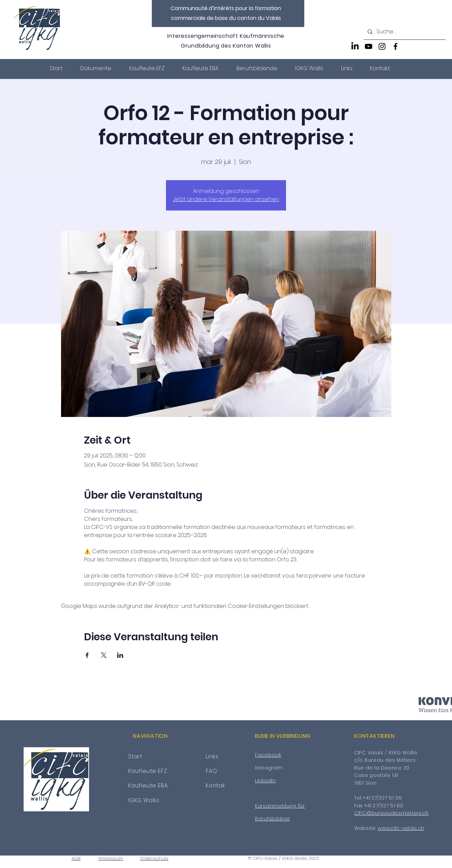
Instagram (269, 768)
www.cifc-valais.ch (401, 828)
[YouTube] (369, 46)
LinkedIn (265, 781)
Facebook (268, 755)
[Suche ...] (404, 32)
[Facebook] (395, 46)
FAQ (211, 771)
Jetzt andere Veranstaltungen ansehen (226, 199)
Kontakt (217, 786)
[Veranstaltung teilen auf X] (104, 655)
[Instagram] (382, 46)
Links (212, 757)
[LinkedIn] (355, 46)
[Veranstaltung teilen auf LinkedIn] (120, 655)
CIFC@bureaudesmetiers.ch (391, 813)
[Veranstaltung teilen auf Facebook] (87, 655)
